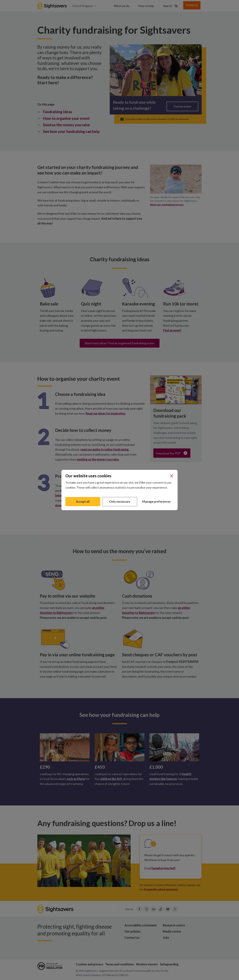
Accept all (83, 502)
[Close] (172, 476)
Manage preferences (156, 502)
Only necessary (120, 502)
